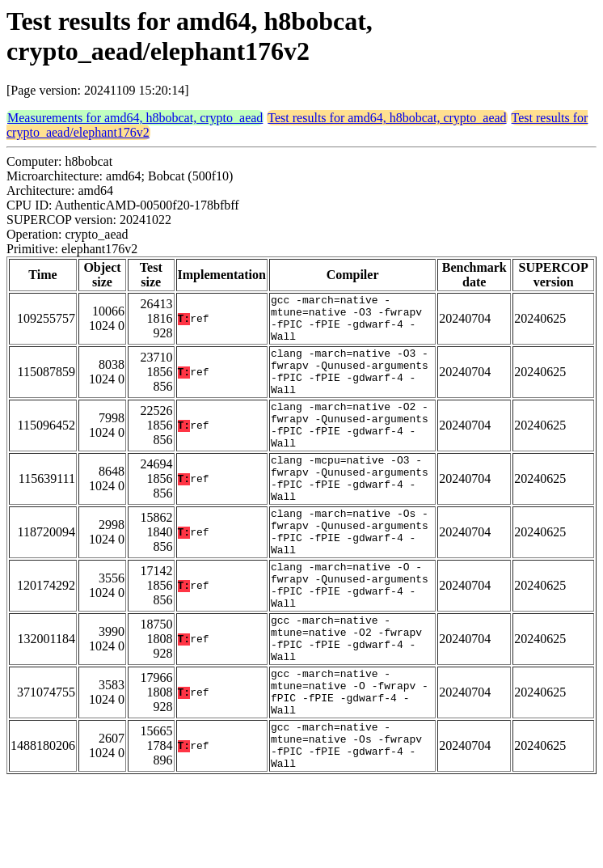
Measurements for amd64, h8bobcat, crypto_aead (135, 118)
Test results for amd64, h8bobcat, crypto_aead (387, 118)
